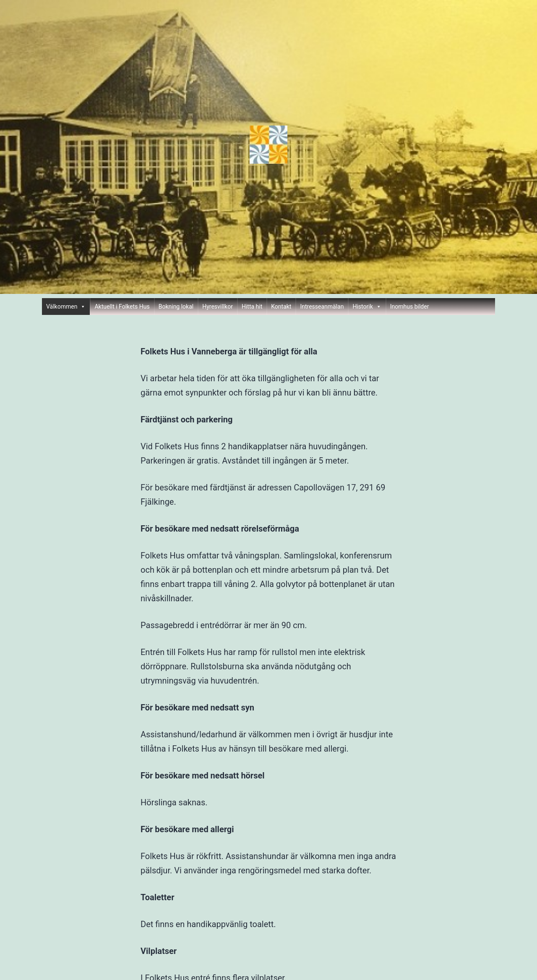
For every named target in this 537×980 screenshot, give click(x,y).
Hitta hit (252, 307)
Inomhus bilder (410, 307)
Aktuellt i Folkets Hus (122, 307)
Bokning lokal (176, 307)
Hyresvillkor (218, 307)
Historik (367, 307)
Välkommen (66, 307)
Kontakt (281, 307)
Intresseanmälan (322, 307)
